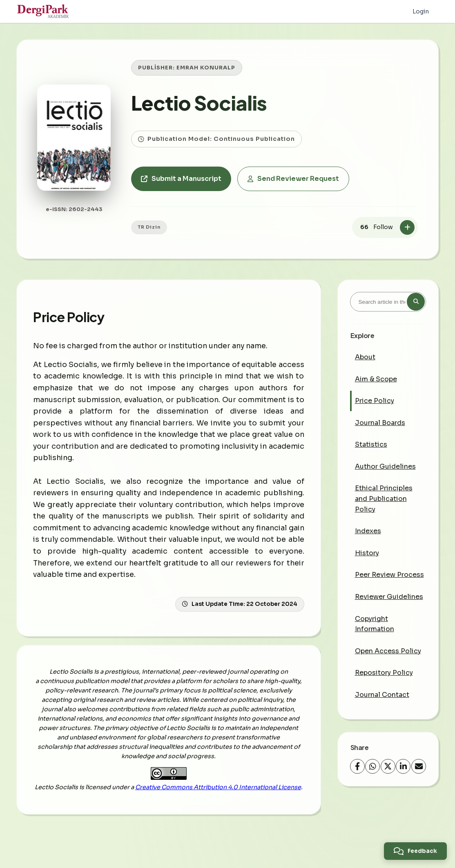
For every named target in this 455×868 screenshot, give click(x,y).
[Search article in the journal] (388, 302)
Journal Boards (380, 423)
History (367, 553)
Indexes (368, 531)
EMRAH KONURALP (206, 68)
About (365, 357)
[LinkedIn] (403, 766)
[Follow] (407, 227)
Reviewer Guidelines (389, 597)
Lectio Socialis (199, 103)
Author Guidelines (385, 466)
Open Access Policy (388, 651)
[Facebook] (357, 766)
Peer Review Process (389, 575)
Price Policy (375, 401)
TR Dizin (149, 227)
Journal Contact (382, 695)
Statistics (371, 444)
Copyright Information (375, 624)
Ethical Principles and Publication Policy (384, 499)
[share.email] (419, 766)
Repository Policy (384, 673)
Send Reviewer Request (293, 179)
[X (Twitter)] (388, 766)
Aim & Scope (376, 379)
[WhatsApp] (372, 766)
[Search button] (416, 302)
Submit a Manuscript (181, 179)
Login (421, 11)
